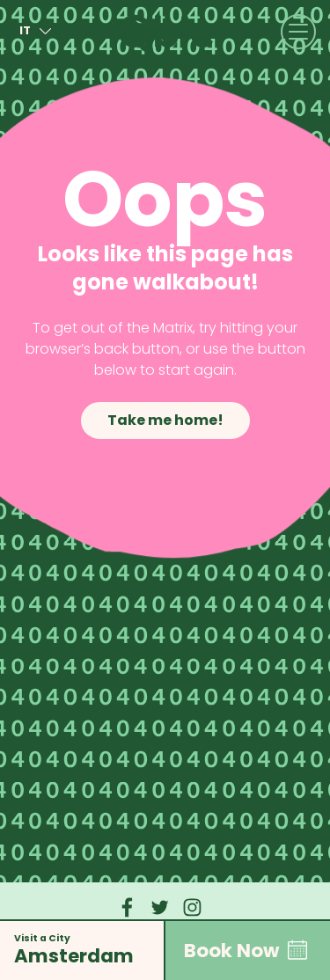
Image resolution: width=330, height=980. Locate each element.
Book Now (248, 950)
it (38, 31)
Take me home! (165, 420)
